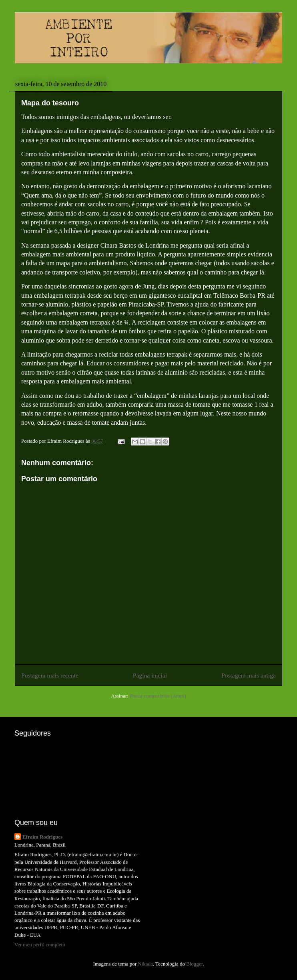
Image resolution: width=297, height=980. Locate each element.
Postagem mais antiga (249, 675)
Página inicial (150, 675)
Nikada (145, 964)
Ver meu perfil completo (40, 945)
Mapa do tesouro (50, 103)
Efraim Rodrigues (42, 837)
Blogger (194, 964)
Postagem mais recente (50, 675)
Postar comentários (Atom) (158, 696)
